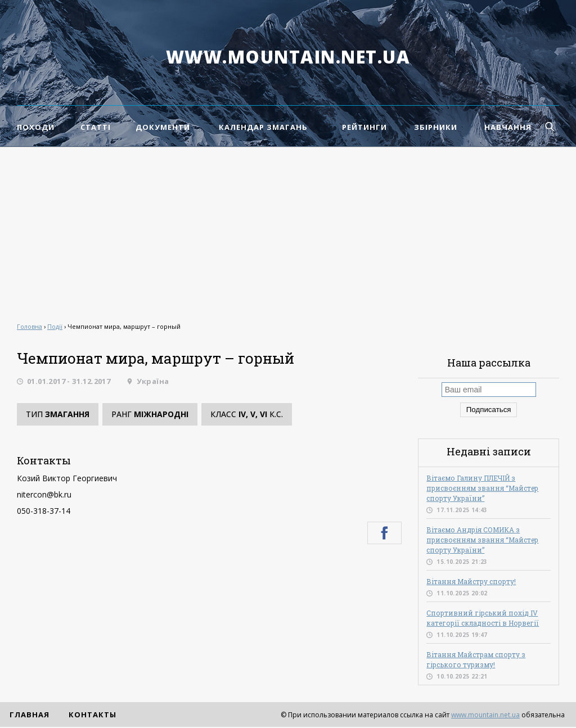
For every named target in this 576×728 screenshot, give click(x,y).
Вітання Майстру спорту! (471, 581)
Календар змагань (263, 127)
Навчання (508, 127)
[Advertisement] (288, 232)
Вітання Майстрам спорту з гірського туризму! (476, 659)
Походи (36, 127)
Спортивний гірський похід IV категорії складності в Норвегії (483, 618)
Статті (96, 127)
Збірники (436, 127)
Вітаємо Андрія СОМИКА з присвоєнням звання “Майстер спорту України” (482, 540)
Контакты (93, 715)
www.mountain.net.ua (288, 57)
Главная (30, 715)
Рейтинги (364, 127)
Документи (163, 127)
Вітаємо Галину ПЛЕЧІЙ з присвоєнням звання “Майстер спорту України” (482, 488)
